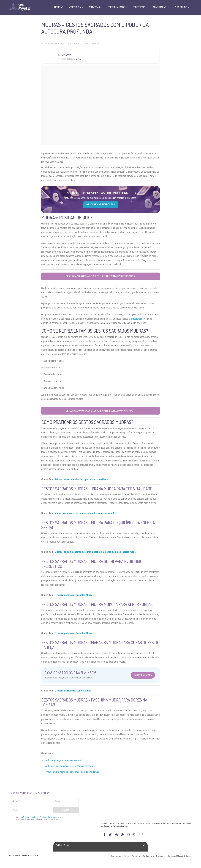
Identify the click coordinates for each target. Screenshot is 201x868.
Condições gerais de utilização (154, 856)
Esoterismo (139, 7)
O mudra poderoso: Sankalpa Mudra (74, 595)
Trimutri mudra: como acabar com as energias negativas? (72, 772)
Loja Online (180, 7)
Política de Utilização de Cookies (180, 856)
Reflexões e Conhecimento (84, 44)
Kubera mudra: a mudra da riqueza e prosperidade (81, 479)
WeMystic (66, 55)
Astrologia (75, 7)
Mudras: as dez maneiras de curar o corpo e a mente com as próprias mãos (95, 552)
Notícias (59, 7)
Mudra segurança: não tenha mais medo (64, 760)
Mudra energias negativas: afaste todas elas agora (69, 766)
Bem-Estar (94, 7)
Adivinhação (160, 7)
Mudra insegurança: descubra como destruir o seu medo (85, 513)
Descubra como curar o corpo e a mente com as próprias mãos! (100, 276)
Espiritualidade (54, 44)
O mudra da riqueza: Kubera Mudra (73, 691)
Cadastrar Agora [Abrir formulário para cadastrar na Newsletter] (143, 675)
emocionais (136, 319)
